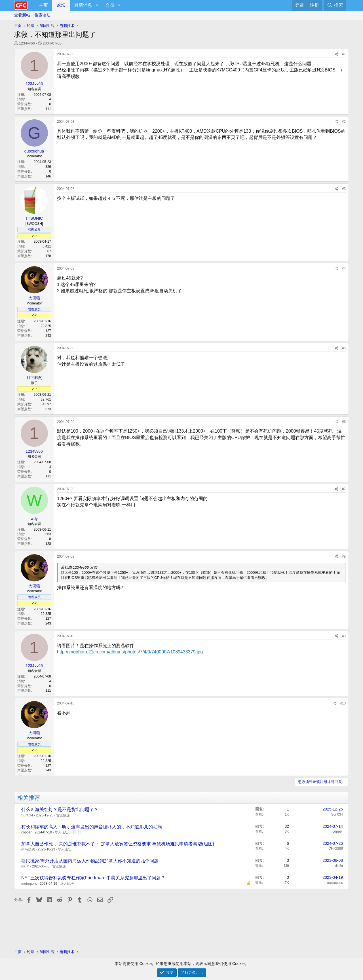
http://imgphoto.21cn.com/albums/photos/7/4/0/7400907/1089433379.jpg (130, 652)
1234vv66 (27, 43)
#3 (344, 189)
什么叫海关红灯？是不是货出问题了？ (60, 809)
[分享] (336, 54)
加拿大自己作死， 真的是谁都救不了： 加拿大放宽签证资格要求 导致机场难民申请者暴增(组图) (118, 844)
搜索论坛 (43, 15)
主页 (43, 5)
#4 (344, 268)
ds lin (25, 866)
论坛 (61, 5)
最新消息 (83, 5)
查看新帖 (22, 15)
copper (27, 832)
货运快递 (63, 815)
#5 (344, 348)
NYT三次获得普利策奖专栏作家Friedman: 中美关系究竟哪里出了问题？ (93, 878)
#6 (344, 422)
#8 (344, 556)
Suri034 (27, 815)
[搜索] (335, 5)
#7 (344, 489)
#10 (343, 703)
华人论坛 (62, 832)
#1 (344, 54)
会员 (110, 5)
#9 (344, 636)
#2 (344, 122)
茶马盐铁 (28, 849)
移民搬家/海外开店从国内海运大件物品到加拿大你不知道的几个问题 (90, 861)
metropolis (29, 884)
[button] (97, 5)
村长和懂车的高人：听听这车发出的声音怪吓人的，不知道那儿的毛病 (92, 827)
